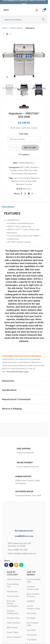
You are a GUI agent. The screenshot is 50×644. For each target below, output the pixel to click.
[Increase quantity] (18, 148)
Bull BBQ (31, 601)
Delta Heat (32, 613)
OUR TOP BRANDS (31, 573)
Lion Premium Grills (33, 624)
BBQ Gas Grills (31, 170)
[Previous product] (4, 34)
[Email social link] (29, 194)
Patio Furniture (13, 623)
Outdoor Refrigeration (13, 612)
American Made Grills (34, 581)
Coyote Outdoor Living (33, 607)
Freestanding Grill (13, 585)
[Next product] (10, 34)
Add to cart (30, 148)
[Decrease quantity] (10, 148)
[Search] (24, 19)
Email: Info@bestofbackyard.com (22, 553)
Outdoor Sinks (13, 618)
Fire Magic (31, 618)
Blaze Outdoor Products (33, 595)
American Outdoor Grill (33, 588)
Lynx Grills (31, 630)
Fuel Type (24, 134)
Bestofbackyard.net (24, 531)
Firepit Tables (13, 632)
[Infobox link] (24, 452)
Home (5, 28)
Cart (16, 178)
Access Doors (13, 596)
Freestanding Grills (19, 173)
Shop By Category (12, 573)
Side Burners (12, 591)
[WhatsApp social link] (32, 194)
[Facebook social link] (22, 194)
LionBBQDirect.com (24, 536)
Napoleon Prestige (24, 184)
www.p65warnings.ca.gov (18, 372)
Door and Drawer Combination (12, 603)
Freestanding (24, 178)
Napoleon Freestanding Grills (24, 181)
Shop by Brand (16, 28)
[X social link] (25, 194)
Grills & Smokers (14, 579)
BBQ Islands (12, 627)
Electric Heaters (14, 637)
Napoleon (30, 28)
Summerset (32, 635)
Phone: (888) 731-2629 (18, 550)
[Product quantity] (14, 148)
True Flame (32, 639)
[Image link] (28, 516)
